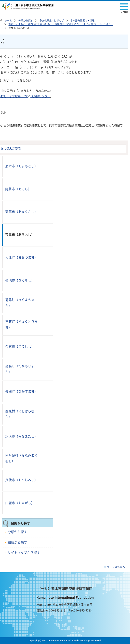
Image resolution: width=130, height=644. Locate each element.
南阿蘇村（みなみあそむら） (21, 458)
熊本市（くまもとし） (21, 166)
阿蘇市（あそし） (18, 189)
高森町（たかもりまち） (20, 369)
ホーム (8, 21)
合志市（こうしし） (20, 347)
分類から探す (26, 21)
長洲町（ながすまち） (21, 392)
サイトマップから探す (24, 553)
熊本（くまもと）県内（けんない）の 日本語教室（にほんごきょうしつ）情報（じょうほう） (61, 24)
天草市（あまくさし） (21, 212)
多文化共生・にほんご (52, 21)
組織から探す (17, 542)
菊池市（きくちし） (20, 280)
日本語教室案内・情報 (82, 21)
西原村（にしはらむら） (20, 414)
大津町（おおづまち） (21, 258)
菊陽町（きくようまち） (20, 303)
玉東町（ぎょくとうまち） (21, 325)
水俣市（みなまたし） (21, 436)
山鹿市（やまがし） (20, 503)
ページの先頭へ (116, 567)
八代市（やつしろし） (21, 480)
